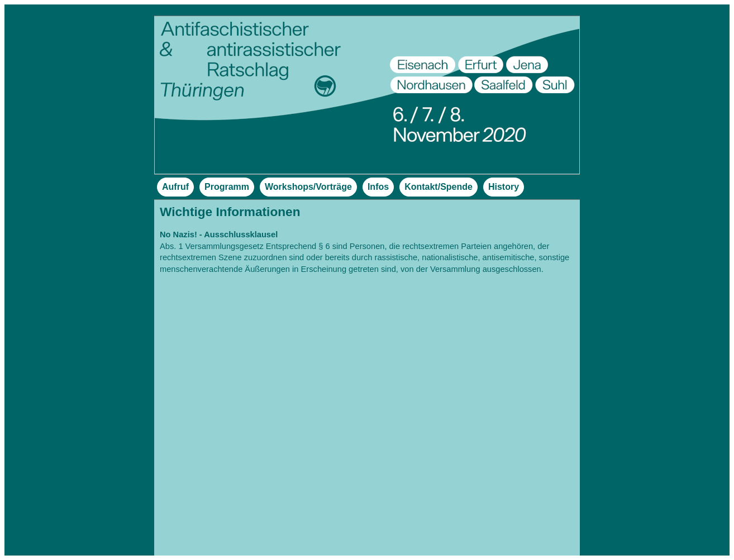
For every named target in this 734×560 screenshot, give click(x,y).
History (504, 187)
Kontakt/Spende (439, 187)
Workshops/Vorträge (308, 187)
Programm (227, 187)
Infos (378, 187)
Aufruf (175, 187)
